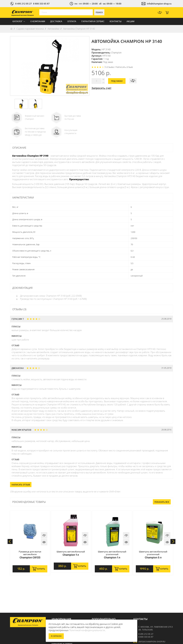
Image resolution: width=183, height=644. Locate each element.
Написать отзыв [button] (21, 485)
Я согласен (56, 636)
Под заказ (117, 81)
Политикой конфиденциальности (87, 630)
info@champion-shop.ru (159, 4)
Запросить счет (101, 88)
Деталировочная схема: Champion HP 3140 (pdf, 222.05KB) (49, 296)
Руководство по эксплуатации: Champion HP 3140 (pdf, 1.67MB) (51, 299)
